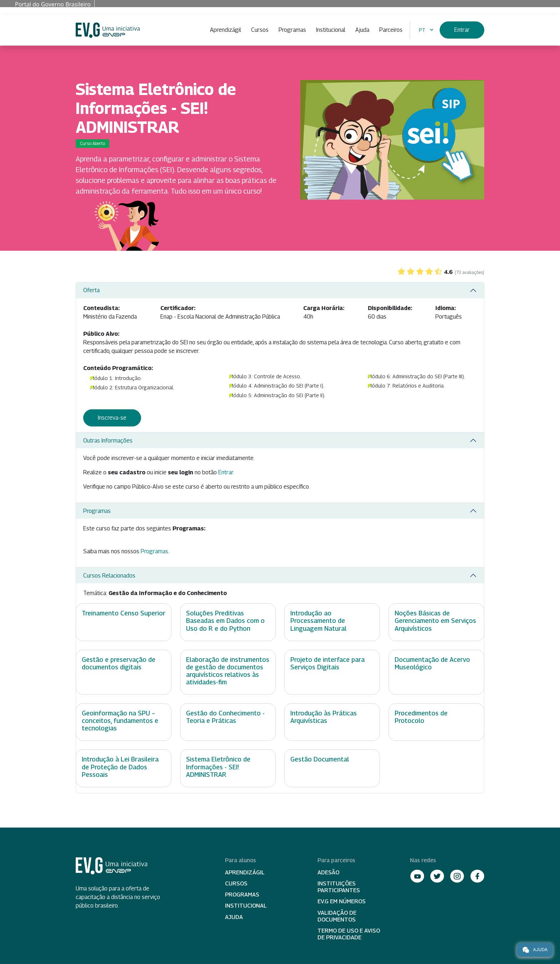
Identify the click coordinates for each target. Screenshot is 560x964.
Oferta (91, 290)
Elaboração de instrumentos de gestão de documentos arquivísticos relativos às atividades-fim (228, 671)
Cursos (260, 30)
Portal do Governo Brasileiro (53, 4)
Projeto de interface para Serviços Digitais (327, 663)
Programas (292, 30)
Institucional (331, 30)
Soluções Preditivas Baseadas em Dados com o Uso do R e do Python (225, 621)
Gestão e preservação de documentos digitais (119, 663)
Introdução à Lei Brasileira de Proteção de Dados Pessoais (120, 767)
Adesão (328, 872)
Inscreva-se (112, 418)
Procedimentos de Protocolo (421, 717)
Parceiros (391, 30)
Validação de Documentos (337, 916)
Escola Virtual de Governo (108, 30)
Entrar (462, 30)
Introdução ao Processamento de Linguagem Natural (318, 621)
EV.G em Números (342, 901)
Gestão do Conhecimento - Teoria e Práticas (225, 717)
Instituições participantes (339, 887)
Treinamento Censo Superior (124, 613)
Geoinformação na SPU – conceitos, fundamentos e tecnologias (120, 721)
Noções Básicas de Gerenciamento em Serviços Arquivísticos (435, 621)
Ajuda (362, 30)
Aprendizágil (226, 30)
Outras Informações (108, 441)
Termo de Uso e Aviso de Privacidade (349, 934)
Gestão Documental (320, 759)
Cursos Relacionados (109, 576)
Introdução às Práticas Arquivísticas (324, 717)
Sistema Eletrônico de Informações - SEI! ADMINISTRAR (218, 767)
